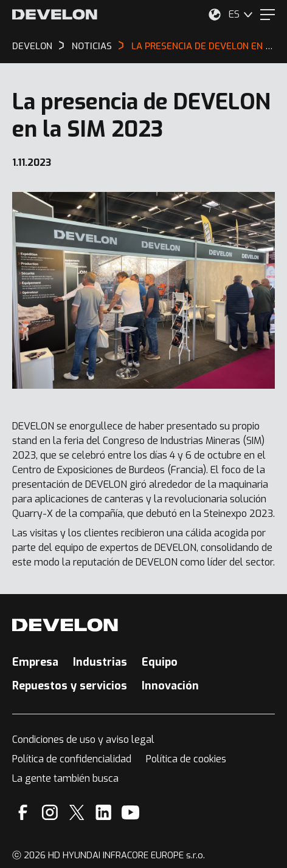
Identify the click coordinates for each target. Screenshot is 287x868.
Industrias (100, 662)
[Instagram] (50, 812)
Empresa (35, 662)
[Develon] (55, 15)
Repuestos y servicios (70, 686)
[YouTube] (130, 812)
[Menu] (268, 15)
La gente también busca (65, 778)
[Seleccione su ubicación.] (215, 15)
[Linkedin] (104, 812)
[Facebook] (23, 812)
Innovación (170, 686)
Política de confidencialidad (72, 759)
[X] (77, 812)
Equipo (160, 662)
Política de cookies (186, 759)
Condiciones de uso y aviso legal (83, 740)
